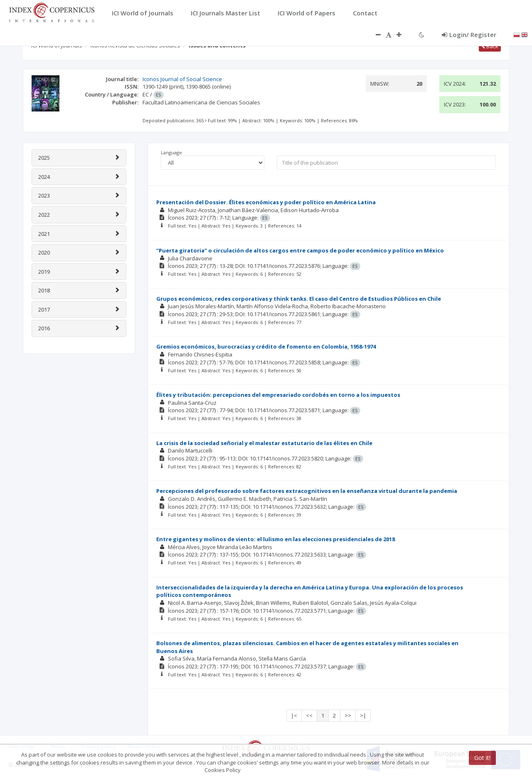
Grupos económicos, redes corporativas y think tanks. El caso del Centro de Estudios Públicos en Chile (299, 299)
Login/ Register (469, 35)
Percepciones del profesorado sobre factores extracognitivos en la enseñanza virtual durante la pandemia (307, 491)
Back (490, 46)
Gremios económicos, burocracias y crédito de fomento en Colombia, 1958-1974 (266, 346)
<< (309, 715)
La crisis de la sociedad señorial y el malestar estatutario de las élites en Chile (264, 443)
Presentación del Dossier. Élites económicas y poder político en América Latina (266, 202)
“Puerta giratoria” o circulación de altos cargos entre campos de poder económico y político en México (300, 250)
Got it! (482, 758)
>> (348, 715)
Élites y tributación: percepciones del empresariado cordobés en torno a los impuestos (278, 395)
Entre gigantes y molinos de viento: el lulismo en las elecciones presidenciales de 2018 (276, 539)
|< (294, 715)
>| (363, 715)
